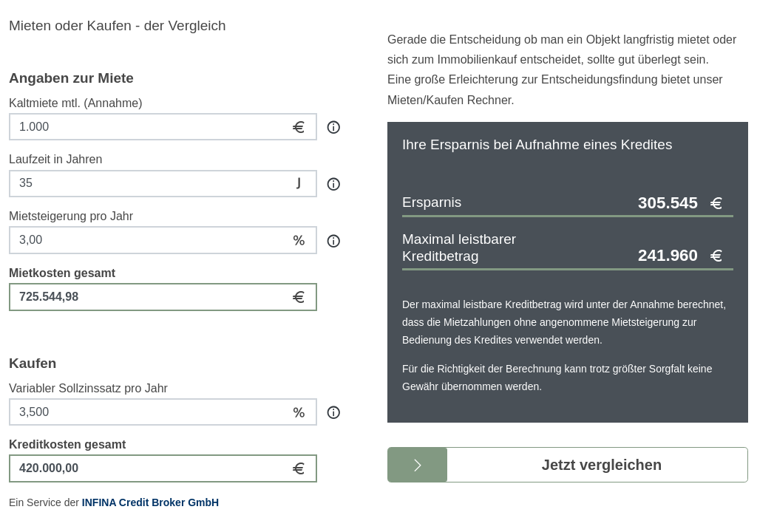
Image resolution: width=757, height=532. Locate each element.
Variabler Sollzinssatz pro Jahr (88, 388)
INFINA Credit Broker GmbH (150, 502)
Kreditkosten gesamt (67, 444)
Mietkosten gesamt (62, 273)
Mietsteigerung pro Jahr (71, 216)
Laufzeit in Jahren (55, 159)
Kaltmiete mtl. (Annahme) (76, 103)
